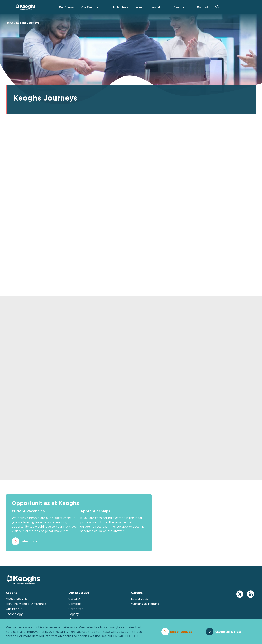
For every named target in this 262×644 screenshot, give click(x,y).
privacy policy (126, 636)
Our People (14, 609)
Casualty (75, 599)
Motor (73, 619)
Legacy (74, 614)
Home (10, 23)
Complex (75, 604)
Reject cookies (181, 632)
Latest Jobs (139, 599)
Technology (14, 614)
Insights (11, 619)
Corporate (76, 609)
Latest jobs (29, 541)
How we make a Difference (26, 604)
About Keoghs (16, 599)
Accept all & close (228, 632)
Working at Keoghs (145, 604)
